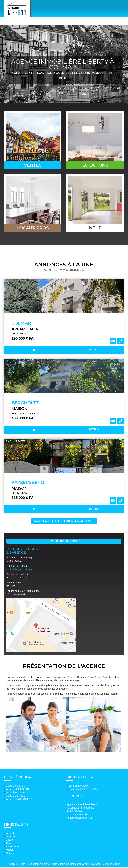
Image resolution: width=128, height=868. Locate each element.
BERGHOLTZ (25, 404)
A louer (10, 841)
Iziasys (45, 865)
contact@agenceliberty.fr (19, 570)
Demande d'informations (64, 542)
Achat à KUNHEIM (16, 787)
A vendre (11, 837)
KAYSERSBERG (28, 483)
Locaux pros (13, 847)
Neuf (9, 844)
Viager (10, 851)
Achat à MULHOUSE (17, 793)
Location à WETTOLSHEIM (83, 790)
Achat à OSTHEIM (16, 797)
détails (94, 350)
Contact (10, 854)
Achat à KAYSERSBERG (19, 800)
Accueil (10, 834)
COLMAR (21, 324)
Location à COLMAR (79, 787)
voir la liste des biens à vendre (64, 522)
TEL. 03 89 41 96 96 (77, 815)
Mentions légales (111, 865)
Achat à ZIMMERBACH (18, 790)
